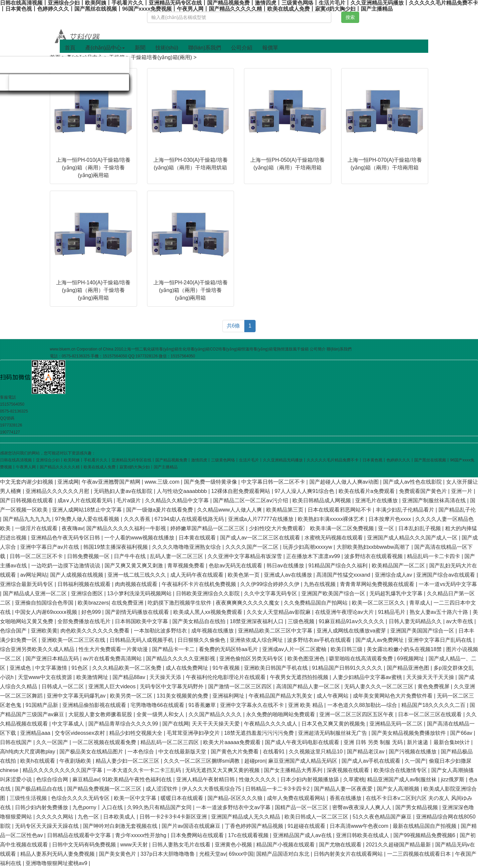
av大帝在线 (460, 621)
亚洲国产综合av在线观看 (446, 575)
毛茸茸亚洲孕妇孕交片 (194, 733)
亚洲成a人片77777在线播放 (262, 519)
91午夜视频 (227, 668)
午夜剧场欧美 (76, 761)
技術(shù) (167, 48)
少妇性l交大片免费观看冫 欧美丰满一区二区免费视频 (312, 528)
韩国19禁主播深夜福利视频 (116, 547)
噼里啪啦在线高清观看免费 (361, 659)
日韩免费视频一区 (89, 556)
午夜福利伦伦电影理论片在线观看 (226, 677)
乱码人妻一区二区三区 (177, 556)
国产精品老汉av (366, 752)
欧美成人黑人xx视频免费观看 (208, 612)
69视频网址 (411, 659)
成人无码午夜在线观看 (198, 575)
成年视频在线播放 (213, 631)
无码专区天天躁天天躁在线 (47, 826)
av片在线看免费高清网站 (113, 659)
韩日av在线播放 (286, 566)
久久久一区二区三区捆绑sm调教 (202, 761)
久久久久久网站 (55, 817)
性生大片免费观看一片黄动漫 (114, 649)
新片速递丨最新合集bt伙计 (439, 742)
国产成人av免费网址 (380, 640)
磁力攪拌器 (74, 82)
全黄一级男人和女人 (161, 714)
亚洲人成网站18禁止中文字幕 (88, 510)
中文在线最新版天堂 (183, 752)
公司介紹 (242, 48)
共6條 (234, 326)
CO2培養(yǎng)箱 (226, 349)
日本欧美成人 (120, 817)
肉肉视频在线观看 (137, 584)
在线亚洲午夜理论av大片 (345, 612)
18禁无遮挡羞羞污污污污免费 (260, 733)
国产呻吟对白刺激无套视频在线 (121, 826)
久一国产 (415, 761)
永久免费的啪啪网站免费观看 (281, 714)
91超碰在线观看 (307, 826)
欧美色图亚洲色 (307, 659)
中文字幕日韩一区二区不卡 (274, 482)
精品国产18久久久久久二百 (434, 705)
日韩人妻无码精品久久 (416, 621)
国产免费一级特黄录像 (211, 482)
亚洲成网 (68, 482)
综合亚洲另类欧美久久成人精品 (38, 649)
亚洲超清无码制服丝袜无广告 (333, 733)
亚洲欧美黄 (44, 631)
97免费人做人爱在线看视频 (88, 519)
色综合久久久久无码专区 (81, 798)
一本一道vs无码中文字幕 (448, 584)
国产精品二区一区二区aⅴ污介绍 (251, 500)
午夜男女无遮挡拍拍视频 (300, 677)
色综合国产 (14, 631)
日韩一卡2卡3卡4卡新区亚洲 (174, 817)
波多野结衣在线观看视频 (374, 556)
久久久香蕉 (138, 519)
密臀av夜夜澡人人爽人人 (362, 807)
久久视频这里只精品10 (316, 752)
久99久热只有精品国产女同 (160, 807)
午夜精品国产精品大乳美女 (281, 696)
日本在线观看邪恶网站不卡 (340, 510)
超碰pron (255, 761)
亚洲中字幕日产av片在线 (50, 547)
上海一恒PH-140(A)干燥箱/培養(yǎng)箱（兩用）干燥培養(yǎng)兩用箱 (93, 290)
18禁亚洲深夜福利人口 (257, 621)
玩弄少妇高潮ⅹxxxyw (308, 547)
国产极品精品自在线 (40, 789)
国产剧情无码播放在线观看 (138, 612)
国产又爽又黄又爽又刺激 (134, 566)
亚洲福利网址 (229, 696)
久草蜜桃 (354, 779)
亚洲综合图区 (88, 593)
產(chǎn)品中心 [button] (105, 48)
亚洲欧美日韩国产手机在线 (277, 668)
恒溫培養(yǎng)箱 (257, 349)
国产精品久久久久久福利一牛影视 (127, 528)
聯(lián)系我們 (205, 48)
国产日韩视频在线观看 (27, 500)
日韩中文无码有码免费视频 (85, 845)
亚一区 (387, 528)
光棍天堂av (213, 854)
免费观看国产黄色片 (424, 491)
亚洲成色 (21, 668)
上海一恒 (131, 349)
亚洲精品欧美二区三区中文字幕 (276, 631)
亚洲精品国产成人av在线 (303, 835)
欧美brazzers (93, 603)
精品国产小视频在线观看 (286, 845)
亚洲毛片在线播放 (377, 500)
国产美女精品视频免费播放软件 (409, 733)
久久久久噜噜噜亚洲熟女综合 (187, 547)
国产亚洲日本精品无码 (53, 659)
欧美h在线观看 (38, 761)
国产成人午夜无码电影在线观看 (303, 742)
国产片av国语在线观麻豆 (192, 826)
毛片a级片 (129, 500)
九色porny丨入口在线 (98, 807)
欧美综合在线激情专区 (401, 770)
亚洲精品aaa (36, 733)
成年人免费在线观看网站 (297, 798)
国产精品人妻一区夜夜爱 (344, 789)
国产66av (462, 733)
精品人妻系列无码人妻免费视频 (58, 854)
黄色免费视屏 (434, 686)
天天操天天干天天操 (431, 677)
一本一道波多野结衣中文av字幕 (234, 807)
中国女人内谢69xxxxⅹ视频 (47, 612)
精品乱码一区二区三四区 (170, 742)
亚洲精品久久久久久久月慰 (58, 491)
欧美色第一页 (244, 575)
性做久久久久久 (258, 779)
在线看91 (275, 752)
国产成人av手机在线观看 (372, 761)
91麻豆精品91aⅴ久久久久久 (352, 621)
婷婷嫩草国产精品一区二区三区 (208, 528)
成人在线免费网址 (188, 668)
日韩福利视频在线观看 (85, 584)
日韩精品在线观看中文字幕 (80, 835)
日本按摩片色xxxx (390, 519)
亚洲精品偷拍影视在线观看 (95, 705)
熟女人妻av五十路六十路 (440, 612)
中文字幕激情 (52, 668)
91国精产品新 (42, 705)
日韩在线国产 (17, 742)
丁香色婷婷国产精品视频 (255, 826)
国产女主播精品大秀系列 (294, 770)
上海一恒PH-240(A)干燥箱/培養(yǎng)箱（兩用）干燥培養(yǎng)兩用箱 (191, 290)
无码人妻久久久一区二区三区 (379, 686)
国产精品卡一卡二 (174, 649)
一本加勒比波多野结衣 (161, 631)
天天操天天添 (166, 677)
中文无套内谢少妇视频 (27, 482)
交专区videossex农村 (81, 733)
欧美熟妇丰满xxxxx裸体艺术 (332, 519)
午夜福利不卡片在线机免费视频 (199, 584)
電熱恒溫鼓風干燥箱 (291, 349)
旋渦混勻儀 (31, 82)
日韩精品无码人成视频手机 (142, 640)
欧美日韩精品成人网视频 (322, 500)
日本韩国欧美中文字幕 (142, 621)
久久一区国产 (53, 742)
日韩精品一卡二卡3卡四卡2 (278, 789)
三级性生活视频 (29, 798)
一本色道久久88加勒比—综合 (363, 705)
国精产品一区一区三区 (302, 807)
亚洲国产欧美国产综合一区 (334, 593)
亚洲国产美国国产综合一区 (423, 631)
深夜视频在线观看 (349, 770)
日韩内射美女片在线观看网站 (349, 854)
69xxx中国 (241, 854)
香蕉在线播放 (346, 798)
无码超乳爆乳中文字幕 (397, 593)
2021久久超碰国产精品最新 (399, 845)
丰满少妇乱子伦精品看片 (406, 510)
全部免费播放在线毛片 (85, 621)
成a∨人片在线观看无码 (85, 500)
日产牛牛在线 (130, 556)
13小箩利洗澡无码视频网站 (140, 593)
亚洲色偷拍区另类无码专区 (252, 659)
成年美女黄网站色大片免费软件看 (393, 696)
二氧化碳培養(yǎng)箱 (159, 349)
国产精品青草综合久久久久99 (124, 724)
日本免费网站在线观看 (198, 835)
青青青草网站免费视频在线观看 (378, 584)
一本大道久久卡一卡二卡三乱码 (144, 770)
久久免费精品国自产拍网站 (316, 603)
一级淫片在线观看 (37, 528)
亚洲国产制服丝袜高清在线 (435, 500)
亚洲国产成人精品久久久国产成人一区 (413, 538)
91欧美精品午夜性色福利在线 (138, 779)
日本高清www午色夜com (360, 826)
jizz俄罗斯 (453, 779)
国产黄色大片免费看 (235, 752)
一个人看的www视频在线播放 (140, 538)
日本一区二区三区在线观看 (431, 714)
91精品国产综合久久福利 (339, 566)
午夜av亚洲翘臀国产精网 (112, 482)
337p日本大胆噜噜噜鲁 (168, 854)
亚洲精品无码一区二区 (397, 724)
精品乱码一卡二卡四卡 (434, 556)
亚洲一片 (462, 491)
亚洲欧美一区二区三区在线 (74, 640)
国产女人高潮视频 (399, 789)
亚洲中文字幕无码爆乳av (77, 696)
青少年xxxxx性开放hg (141, 835)
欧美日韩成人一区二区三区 (317, 817)
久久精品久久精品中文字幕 (178, 500)
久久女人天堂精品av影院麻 (279, 612)
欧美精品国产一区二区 (399, 566)
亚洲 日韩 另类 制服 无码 (374, 742)
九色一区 (89, 817)
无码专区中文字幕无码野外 (172, 686)
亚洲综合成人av (394, 575)
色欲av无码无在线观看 (236, 566)
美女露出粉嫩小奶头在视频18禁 (405, 649)
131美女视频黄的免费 (183, 696)
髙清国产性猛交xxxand (344, 575)
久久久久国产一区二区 (253, 547)
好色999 (92, 612)
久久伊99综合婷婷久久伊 (271, 584)
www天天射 (135, 845)
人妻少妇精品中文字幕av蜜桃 (368, 677)
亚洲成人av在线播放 (289, 575)
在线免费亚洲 (128, 603)
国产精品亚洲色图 (409, 668)
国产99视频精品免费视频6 (425, 835)
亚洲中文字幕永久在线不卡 (253, 705)
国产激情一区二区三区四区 (241, 686)
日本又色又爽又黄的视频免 (334, 724)
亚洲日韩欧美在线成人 (363, 835)
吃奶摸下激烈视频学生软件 (180, 603)
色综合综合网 (53, 779)
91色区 (80, 668)
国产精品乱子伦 (457, 510)
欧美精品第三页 (285, 510)
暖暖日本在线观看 (183, 798)
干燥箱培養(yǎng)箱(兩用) (161, 57)
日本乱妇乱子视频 (420, 528)
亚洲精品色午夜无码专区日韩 (66, 538)
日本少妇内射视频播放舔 (310, 779)
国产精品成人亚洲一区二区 (36, 593)
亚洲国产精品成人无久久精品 (246, 817)
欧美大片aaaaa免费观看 (233, 742)
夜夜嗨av (73, 528)
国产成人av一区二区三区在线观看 (261, 538)
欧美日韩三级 (347, 649)
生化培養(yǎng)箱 (194, 349)
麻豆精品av (86, 779)
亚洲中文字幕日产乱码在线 (440, 640)
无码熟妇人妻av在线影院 (124, 491)
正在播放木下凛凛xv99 (314, 556)
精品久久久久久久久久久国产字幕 (63, 770)
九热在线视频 (320, 584)
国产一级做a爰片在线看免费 (160, 510)
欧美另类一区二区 (132, 696)
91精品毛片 (392, 612)
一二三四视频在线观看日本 (420, 854)
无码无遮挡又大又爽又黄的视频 (223, 770)
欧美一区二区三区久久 (379, 603)
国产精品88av (130, 677)
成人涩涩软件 (162, 789)
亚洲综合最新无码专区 (27, 584)
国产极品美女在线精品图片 (92, 752)
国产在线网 (176, 724)
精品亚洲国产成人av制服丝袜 (402, 779)
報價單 (270, 48)
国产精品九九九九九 (28, 519)
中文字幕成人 (69, 724)
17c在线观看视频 (249, 835)
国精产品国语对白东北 (283, 854)
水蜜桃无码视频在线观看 (334, 538)
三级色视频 (302, 621)
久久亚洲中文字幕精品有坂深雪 (245, 556)
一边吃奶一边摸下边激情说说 (66, 566)
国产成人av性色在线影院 (413, 482)
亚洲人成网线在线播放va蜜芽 (352, 631)
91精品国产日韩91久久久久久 (348, 668)
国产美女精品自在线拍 (199, 621)
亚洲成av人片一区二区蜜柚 (295, 649)
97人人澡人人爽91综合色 (305, 491)
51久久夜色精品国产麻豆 (383, 817)
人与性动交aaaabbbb (183, 491)
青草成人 (420, 603)
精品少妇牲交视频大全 (136, 733)
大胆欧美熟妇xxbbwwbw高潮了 (374, 547)
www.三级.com (163, 482)
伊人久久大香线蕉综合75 (212, 789)
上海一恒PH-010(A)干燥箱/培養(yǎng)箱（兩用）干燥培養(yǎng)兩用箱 (93, 168)
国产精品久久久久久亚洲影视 (181, 659)
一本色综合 (141, 752)
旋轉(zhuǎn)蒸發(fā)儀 (97, 65)
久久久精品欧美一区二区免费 (127, 668)
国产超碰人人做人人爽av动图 (345, 482)
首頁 (70, 48)
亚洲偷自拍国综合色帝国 (45, 603)
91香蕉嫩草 (203, 705)
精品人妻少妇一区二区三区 (128, 761)
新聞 (140, 48)
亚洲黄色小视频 (234, 845)
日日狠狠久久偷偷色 (202, 640)
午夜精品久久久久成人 (271, 724)
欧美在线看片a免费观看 (367, 491)
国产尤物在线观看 (341, 845)
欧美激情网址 (93, 677)
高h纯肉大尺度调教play (28, 752)
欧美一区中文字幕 (136, 798)
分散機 (112, 82)
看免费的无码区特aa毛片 (229, 649)
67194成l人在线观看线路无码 (190, 519)
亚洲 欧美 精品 (306, 705)
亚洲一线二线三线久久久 (137, 575)
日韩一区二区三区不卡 (37, 556)
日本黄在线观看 (198, 538)
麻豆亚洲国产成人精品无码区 (303, 761)
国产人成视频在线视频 (77, 575)
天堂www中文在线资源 (46, 677)
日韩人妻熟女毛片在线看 (182, 845)
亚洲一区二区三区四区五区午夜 (357, 714)
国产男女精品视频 (417, 807)
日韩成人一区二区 (63, 686)
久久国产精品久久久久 (216, 714)
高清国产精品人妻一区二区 (309, 686)
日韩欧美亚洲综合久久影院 (208, 593)
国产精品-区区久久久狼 (236, 798)
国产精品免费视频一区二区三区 (105, 789)
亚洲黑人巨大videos (113, 686)
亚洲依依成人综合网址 (257, 640)
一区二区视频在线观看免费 (105, 742)
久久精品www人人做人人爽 (230, 510)
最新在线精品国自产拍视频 (425, 826)
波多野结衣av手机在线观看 (320, 640)
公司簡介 (318, 349)
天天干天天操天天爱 (216, 724)
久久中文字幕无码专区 (271, 593)
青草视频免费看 (187, 566)
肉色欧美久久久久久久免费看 (96, 631)
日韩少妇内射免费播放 (42, 807)
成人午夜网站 (333, 696)
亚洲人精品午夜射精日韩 (206, 779)
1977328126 (147, 356)
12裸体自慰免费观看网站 (241, 491)
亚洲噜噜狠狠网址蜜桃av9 (57, 863)
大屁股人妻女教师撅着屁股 (101, 714)
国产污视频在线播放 (413, 752)
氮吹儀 (47, 65)
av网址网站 (34, 575)
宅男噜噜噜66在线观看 (158, 705)
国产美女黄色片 (118, 854)
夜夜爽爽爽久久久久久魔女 (248, 603)
